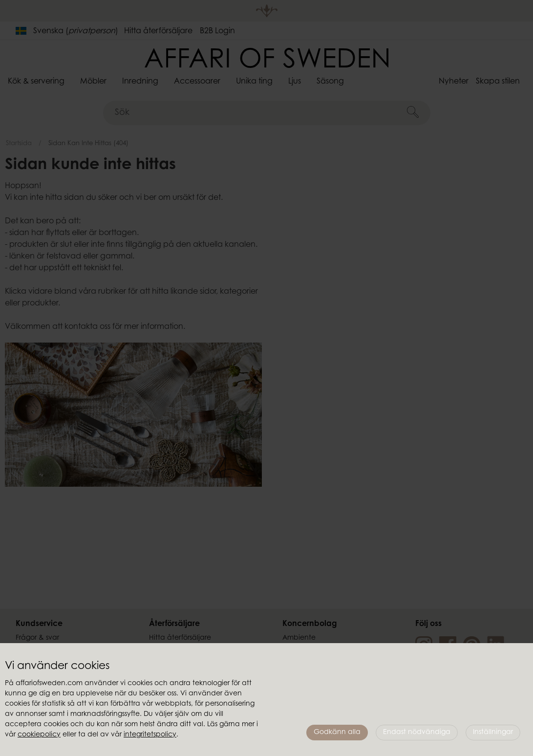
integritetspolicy (150, 735)
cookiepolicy (39, 735)
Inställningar (493, 733)
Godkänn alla (337, 733)
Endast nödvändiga (417, 733)
